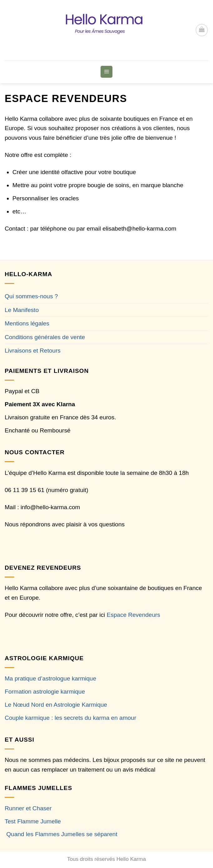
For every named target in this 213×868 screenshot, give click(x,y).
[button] (202, 30)
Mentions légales (27, 323)
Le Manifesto (22, 310)
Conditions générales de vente (45, 337)
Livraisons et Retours (33, 351)
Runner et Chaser (28, 808)
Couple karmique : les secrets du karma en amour (70, 718)
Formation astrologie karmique (45, 692)
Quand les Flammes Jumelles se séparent (62, 834)
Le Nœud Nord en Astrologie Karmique (56, 705)
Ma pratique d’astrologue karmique (50, 678)
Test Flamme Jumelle (33, 821)
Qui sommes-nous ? (31, 296)
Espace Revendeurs (134, 615)
